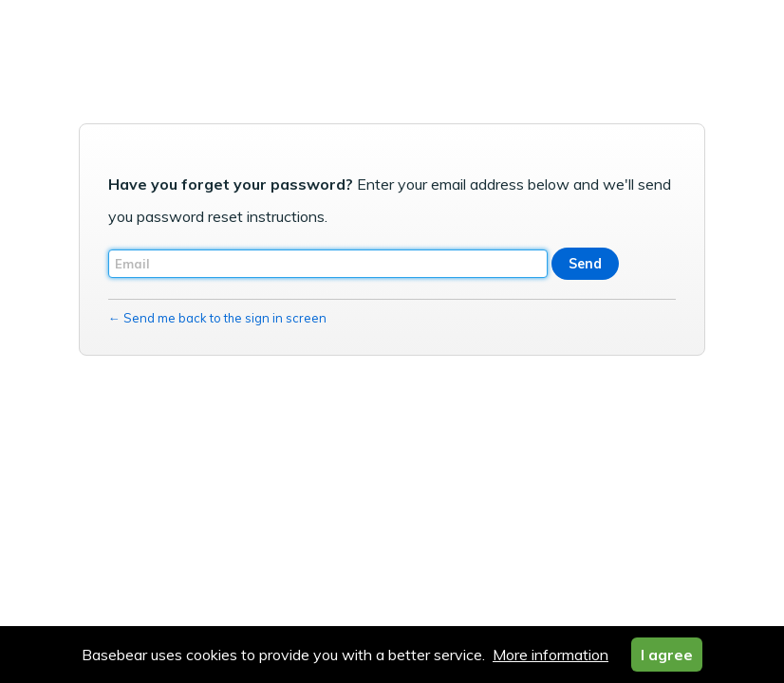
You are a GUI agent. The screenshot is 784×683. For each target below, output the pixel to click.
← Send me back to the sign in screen (217, 318)
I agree (667, 655)
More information (551, 655)
